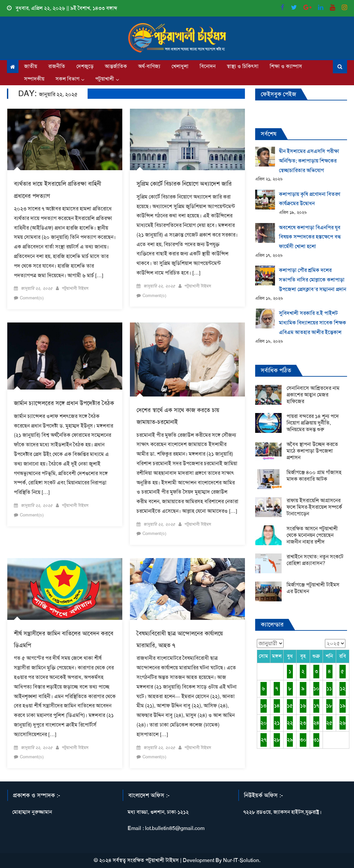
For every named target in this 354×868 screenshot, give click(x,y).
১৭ (316, 706)
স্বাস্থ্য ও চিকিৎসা (243, 66)
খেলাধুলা (180, 66)
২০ (264, 723)
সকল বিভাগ (67, 79)
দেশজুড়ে (85, 66)
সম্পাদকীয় (34, 79)
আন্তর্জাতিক (116, 66)
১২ (343, 688)
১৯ (343, 706)
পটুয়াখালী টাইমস (75, 288)
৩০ (303, 740)
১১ (329, 688)
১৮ (329, 706)
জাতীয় (31, 66)
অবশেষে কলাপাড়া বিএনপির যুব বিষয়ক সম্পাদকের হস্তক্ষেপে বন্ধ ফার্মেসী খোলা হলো (310, 237)
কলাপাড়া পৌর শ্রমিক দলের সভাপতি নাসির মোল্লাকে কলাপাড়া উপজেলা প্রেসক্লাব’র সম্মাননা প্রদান (313, 280)
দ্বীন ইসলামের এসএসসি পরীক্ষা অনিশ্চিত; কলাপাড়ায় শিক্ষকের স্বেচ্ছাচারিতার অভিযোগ (309, 161)
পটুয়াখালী (105, 79)
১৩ (263, 706)
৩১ (316, 740)
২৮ (277, 740)
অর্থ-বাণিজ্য (149, 66)
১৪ (277, 706)
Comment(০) (32, 298)
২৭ (264, 740)
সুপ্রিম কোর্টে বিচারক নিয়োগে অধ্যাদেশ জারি (184, 184)
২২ (290, 723)
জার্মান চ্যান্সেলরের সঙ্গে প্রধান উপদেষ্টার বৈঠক (64, 403)
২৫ (329, 723)
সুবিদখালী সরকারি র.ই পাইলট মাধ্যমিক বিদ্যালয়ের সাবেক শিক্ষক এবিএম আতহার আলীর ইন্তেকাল (313, 323)
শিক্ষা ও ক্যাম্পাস (286, 66)
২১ (277, 723)
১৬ (303, 706)
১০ (316, 688)
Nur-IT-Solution (241, 860)
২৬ (343, 723)
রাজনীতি (57, 66)
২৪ (316, 723)
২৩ (303, 723)
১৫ (290, 706)
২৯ (290, 740)
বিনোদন (208, 66)
